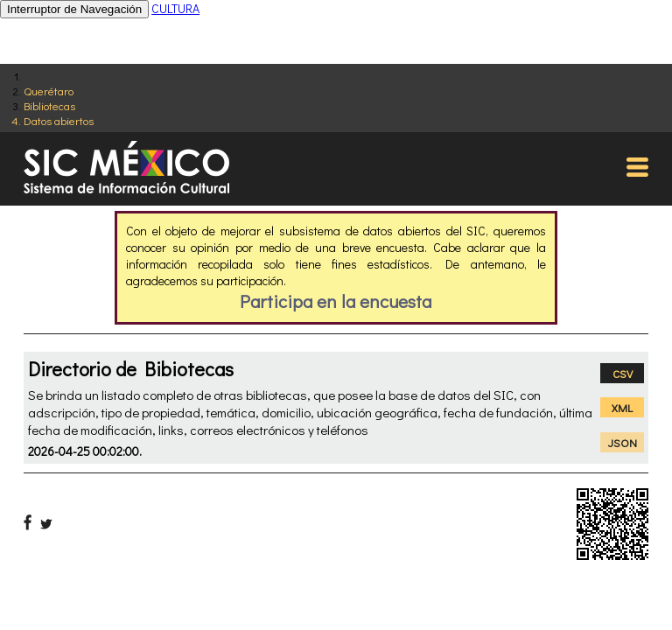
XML (622, 407)
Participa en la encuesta (336, 301)
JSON (623, 442)
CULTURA (175, 8)
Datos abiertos (59, 120)
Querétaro (49, 91)
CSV (623, 373)
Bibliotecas (49, 105)
